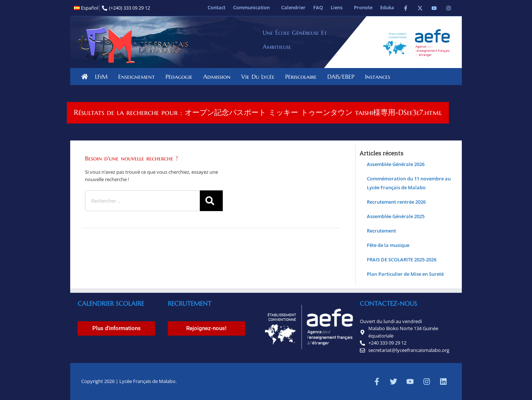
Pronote (363, 7)
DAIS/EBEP (343, 77)
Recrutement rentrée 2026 (396, 202)
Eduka (387, 7)
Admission (219, 77)
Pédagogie (181, 77)
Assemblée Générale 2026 (396, 164)
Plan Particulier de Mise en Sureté (405, 274)
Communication (253, 7)
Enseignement (138, 77)
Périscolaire (303, 77)
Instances (379, 77)
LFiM (103, 77)
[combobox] (142, 201)
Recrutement (381, 231)
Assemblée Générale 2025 (396, 216)
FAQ (318, 7)
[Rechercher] (211, 201)
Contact (216, 7)
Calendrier (293, 7)
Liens (338, 7)
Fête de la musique (388, 245)
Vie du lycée (260, 77)
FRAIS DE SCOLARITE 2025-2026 (402, 260)
